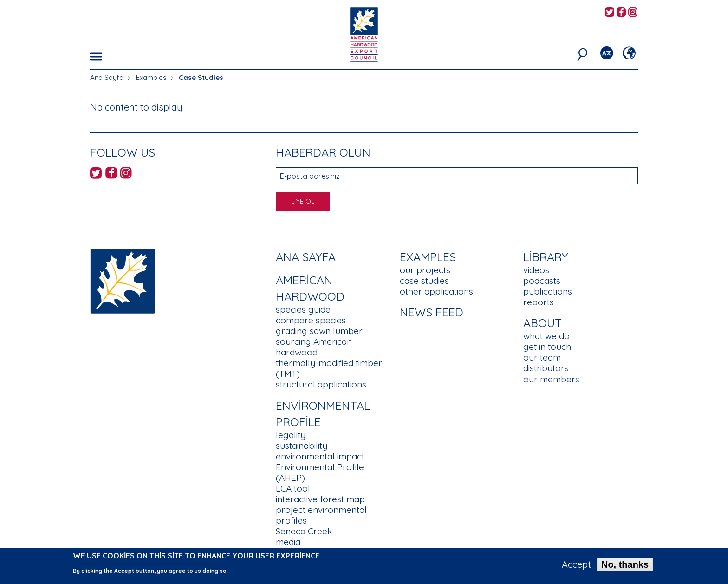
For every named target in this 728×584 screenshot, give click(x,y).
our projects (425, 270)
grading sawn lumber (319, 331)
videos (536, 270)
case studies (424, 281)
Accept (576, 567)
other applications (436, 291)
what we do (546, 336)
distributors (546, 368)
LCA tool (293, 488)
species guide (303, 309)
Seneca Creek (304, 531)
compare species (311, 320)
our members (551, 379)
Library (546, 257)
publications (548, 291)
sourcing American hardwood (314, 347)
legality (291, 435)
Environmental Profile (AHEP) (320, 472)
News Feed (432, 312)
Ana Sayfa (107, 77)
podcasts (542, 281)
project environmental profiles (321, 515)
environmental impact (320, 456)
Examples (151, 77)
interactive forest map (320, 499)
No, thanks (625, 567)
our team (542, 357)
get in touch (547, 347)
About (543, 323)
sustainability (302, 446)
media (288, 542)
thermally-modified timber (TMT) (329, 368)
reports (539, 302)
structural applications (321, 384)
